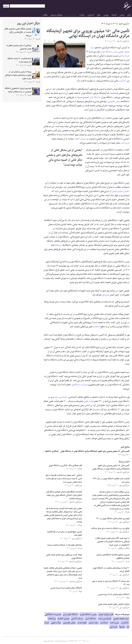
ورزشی (106, 15)
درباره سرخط (64, 641)
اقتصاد (114, 15)
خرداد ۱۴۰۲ (106, 24)
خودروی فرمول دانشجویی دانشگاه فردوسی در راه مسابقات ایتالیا (18, 90)
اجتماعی (91, 15)
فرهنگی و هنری (56, 15)
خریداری (106, 295)
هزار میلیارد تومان (119, 191)
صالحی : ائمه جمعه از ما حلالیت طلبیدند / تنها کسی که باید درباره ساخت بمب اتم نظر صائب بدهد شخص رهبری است (64, 479)
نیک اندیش (93, 623)
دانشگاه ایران (95, 97)
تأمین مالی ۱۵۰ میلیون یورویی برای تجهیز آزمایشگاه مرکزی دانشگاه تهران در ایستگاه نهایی (95, 451)
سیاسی (122, 15)
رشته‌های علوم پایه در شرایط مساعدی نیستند (65, 545)
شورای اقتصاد (80, 139)
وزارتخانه (58, 245)
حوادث (82, 15)
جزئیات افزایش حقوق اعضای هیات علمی (114, 604)
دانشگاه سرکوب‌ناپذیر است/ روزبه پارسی (114, 594)
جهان (99, 15)
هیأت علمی (89, 401)
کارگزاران (122, 81)
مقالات (45, 15)
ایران (129, 15)
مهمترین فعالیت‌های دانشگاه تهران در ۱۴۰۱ (113, 519)
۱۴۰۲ (115, 24)
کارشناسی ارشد (61, 397)
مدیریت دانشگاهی (79, 385)
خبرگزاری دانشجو (51, 451)
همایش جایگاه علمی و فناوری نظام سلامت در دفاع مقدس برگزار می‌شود (18, 32)
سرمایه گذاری (77, 619)
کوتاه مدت (82, 623)
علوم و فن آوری (71, 15)
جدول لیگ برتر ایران (48, 641)
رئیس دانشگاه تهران (109, 52)
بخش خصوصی (114, 101)
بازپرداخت (125, 143)
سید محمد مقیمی (121, 619)
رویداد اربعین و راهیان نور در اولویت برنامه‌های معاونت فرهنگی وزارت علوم (18, 75)
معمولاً (80, 97)
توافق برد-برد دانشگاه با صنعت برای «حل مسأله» (110, 528)
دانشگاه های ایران (70, 614)
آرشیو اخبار (123, 24)
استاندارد (96, 327)
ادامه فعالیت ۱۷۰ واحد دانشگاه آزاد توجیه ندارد (19, 60)
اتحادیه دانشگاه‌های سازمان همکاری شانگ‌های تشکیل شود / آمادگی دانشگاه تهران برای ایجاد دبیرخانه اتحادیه (64, 495)
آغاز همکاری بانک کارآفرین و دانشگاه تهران (65, 466)
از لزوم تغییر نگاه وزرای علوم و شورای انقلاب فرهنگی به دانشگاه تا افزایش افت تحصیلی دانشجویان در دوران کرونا (112, 542)
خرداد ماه (125, 56)
